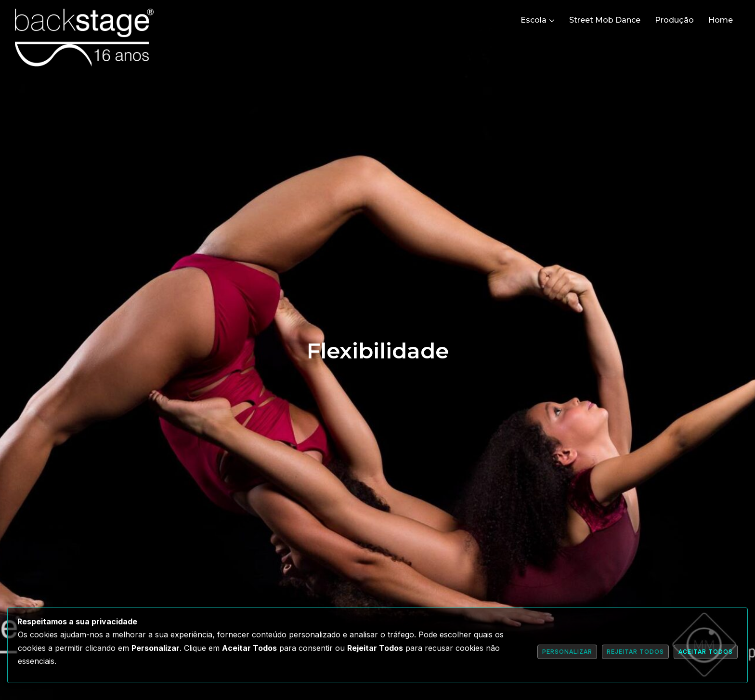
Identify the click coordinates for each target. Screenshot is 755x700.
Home (721, 20)
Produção (674, 20)
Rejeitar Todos (635, 652)
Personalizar (567, 652)
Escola (534, 20)
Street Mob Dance (605, 20)
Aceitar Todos (706, 652)
